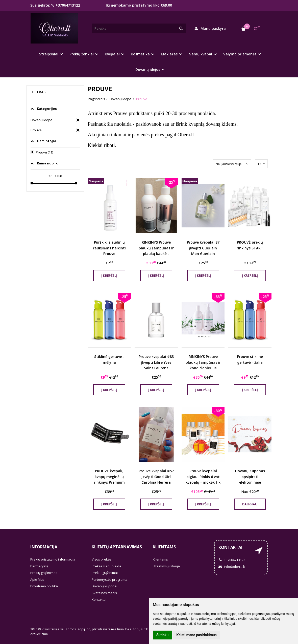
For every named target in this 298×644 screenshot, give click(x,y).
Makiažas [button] (169, 54)
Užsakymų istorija (166, 566)
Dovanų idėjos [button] (148, 69)
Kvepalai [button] (112, 54)
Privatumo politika (44, 586)
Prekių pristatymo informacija (53, 559)
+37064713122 (66, 5)
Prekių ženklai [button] (82, 54)
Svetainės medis (104, 593)
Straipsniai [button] (49, 54)
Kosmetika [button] (140, 54)
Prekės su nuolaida (106, 566)
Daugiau (250, 504)
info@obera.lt (232, 567)
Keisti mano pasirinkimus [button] (197, 635)
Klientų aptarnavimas (117, 547)
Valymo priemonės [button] (240, 54)
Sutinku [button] (162, 635)
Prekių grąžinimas (44, 573)
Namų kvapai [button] (200, 54)
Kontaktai (99, 599)
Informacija (44, 547)
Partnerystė (39, 566)
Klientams (164, 547)
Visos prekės (102, 559)
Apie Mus (37, 579)
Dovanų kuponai (104, 586)
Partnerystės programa (109, 579)
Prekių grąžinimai (105, 573)
